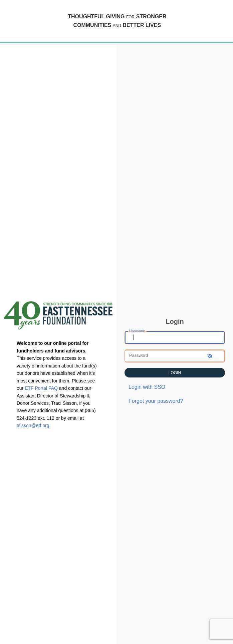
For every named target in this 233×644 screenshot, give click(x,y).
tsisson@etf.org (33, 425)
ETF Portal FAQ (41, 388)
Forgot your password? (156, 401)
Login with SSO (147, 387)
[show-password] (210, 356)
